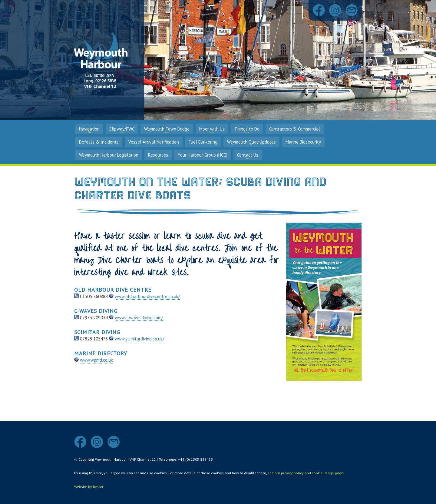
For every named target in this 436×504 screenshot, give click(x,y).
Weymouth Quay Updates (251, 142)
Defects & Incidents (99, 142)
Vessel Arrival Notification (154, 142)
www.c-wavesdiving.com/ (139, 318)
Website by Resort (89, 487)
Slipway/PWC (122, 129)
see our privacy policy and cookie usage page (306, 473)
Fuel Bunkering (203, 142)
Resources (158, 155)
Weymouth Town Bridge (167, 129)
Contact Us (248, 155)
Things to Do (247, 129)
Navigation (89, 129)
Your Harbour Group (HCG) (203, 155)
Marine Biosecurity (303, 142)
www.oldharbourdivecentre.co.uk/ (147, 296)
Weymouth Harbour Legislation (109, 155)
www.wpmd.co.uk (96, 360)
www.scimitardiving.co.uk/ (139, 339)
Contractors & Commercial (295, 129)
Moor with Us (212, 129)
